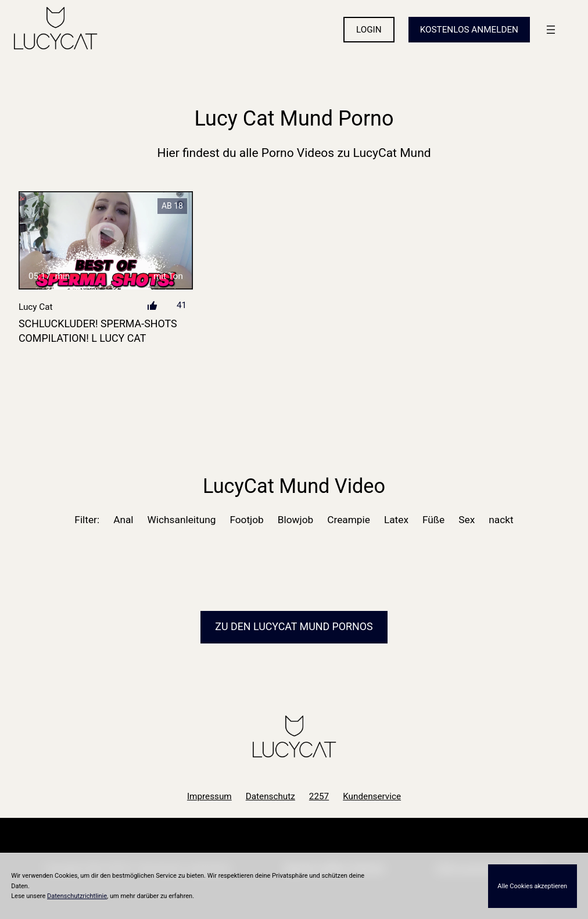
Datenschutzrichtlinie (77, 896)
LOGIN (369, 30)
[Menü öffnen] (551, 30)
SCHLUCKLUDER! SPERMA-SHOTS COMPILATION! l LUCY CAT (98, 331)
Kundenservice (372, 796)
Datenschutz (270, 796)
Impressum (209, 796)
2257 (319, 796)
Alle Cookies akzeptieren (532, 886)
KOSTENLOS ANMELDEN (469, 30)
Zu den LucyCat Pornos (294, 626)
